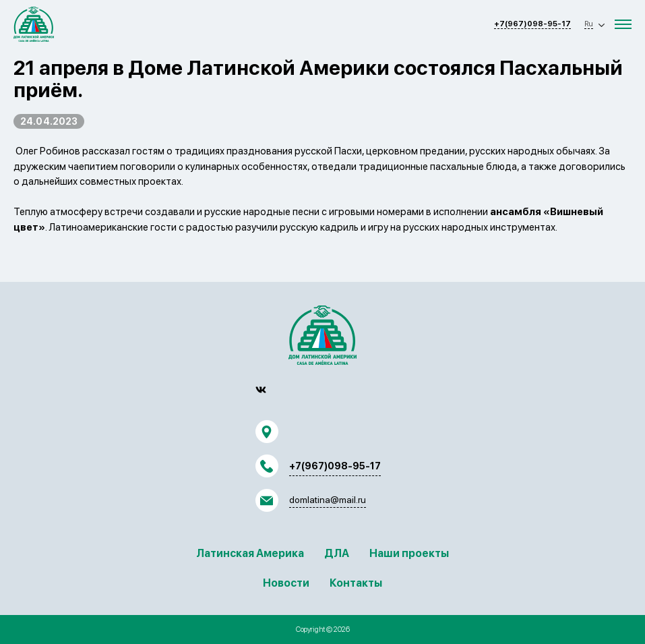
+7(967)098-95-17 (532, 24)
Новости (286, 583)
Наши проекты (409, 553)
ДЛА (337, 553)
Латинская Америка (250, 553)
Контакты (356, 583)
